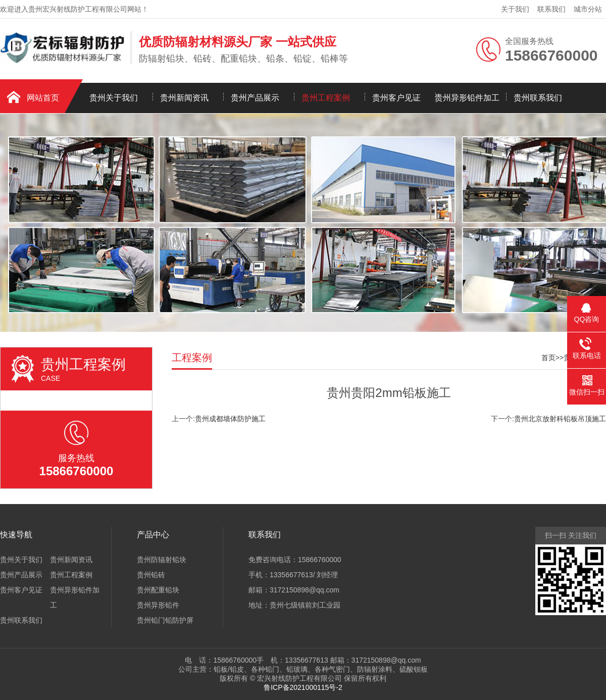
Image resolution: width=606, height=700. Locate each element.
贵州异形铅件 (158, 605)
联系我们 (551, 9)
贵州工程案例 (326, 98)
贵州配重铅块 (158, 590)
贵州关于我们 (114, 98)
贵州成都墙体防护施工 (230, 419)
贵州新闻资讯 (184, 98)
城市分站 (588, 9)
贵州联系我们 (538, 98)
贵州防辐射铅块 (162, 560)
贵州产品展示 (255, 98)
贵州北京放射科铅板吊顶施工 (560, 419)
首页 (548, 358)
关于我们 (515, 9)
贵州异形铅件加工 (467, 98)
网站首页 (43, 98)
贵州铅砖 (151, 575)
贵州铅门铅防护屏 (165, 620)
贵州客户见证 (396, 98)
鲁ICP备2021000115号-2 (303, 687)
